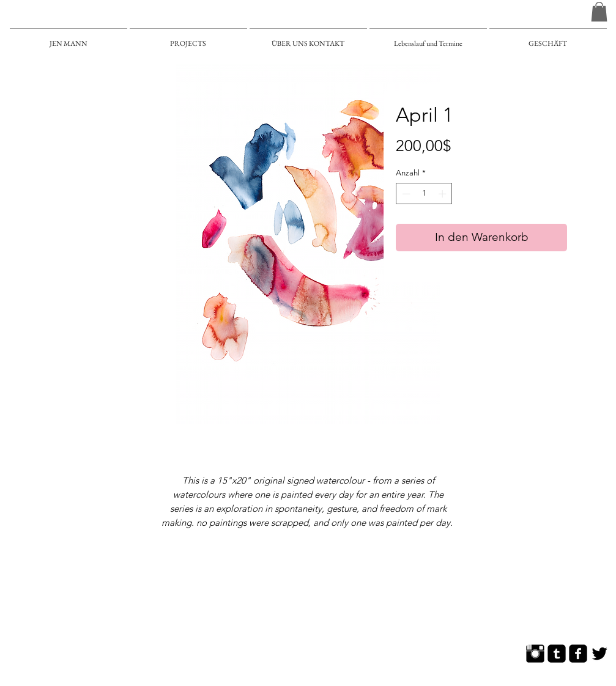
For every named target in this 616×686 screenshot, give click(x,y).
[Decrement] (405, 194)
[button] (599, 12)
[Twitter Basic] (599, 654)
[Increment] (443, 194)
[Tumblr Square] (557, 654)
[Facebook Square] (578, 654)
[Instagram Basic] (535, 654)
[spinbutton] (424, 194)
